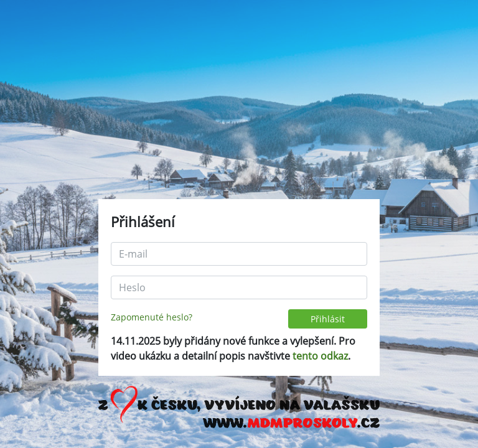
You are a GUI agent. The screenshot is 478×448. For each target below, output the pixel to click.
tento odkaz (320, 356)
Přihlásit (328, 319)
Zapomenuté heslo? (152, 317)
